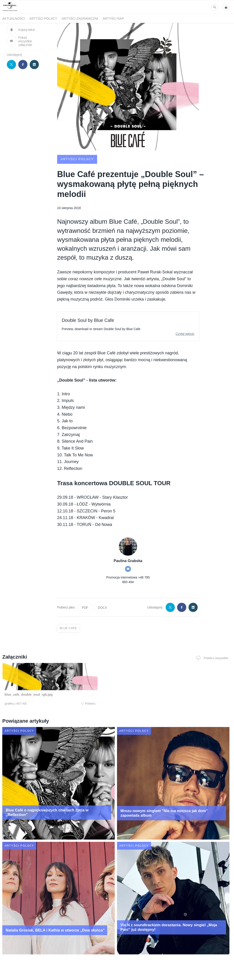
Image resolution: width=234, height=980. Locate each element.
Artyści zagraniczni (80, 19)
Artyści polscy (43, 19)
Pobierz (48, 703)
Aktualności (14, 19)
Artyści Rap (113, 19)
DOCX (102, 607)
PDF (85, 607)
